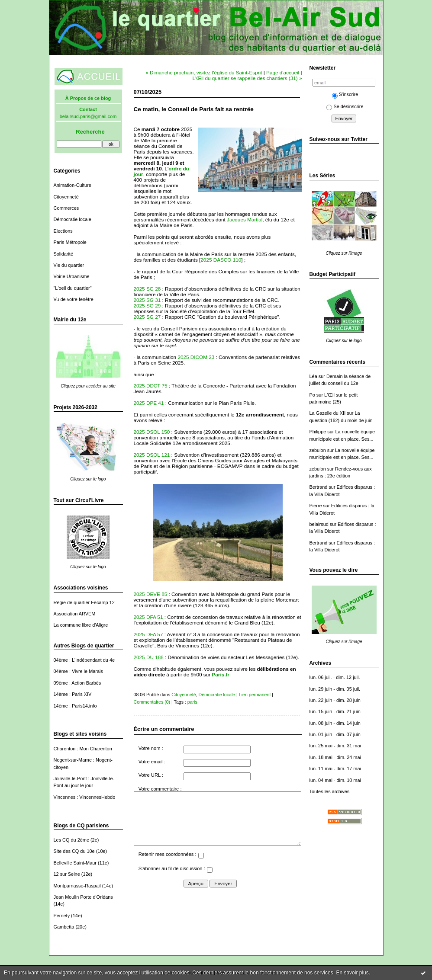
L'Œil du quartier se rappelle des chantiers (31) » (247, 78)
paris (192, 702)
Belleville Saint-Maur (75, 863)
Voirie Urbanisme (72, 276)
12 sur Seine (67, 874)
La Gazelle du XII (328, 413)
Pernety (62, 916)
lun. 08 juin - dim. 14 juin (335, 723)
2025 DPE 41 (149, 403)
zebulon (318, 450)
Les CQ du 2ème (71, 840)
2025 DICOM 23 (196, 357)
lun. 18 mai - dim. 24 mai (335, 757)
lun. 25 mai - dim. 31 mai (335, 746)
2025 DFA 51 (148, 617)
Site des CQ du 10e (74, 851)
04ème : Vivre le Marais (78, 671)
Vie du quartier (69, 265)
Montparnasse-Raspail (77, 886)
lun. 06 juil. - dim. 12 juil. (335, 677)
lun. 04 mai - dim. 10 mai (335, 780)
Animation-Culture (73, 185)
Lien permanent (255, 695)
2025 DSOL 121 (152, 455)
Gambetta (64, 927)
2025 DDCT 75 (151, 386)
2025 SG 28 (147, 289)
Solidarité (63, 254)
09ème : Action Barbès (77, 683)
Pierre (316, 506)
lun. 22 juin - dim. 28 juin (335, 700)
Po (312, 395)
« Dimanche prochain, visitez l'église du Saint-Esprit (204, 72)
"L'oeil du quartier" (73, 288)
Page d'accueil (283, 72)
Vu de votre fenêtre (74, 299)
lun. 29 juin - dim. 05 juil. (335, 689)
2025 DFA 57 (148, 634)
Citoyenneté (66, 197)
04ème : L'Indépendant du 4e (84, 660)
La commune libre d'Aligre (81, 625)
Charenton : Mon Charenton (83, 749)
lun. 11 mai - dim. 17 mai (335, 769)
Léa (313, 376)
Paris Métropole (70, 242)
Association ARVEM (75, 614)
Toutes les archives (330, 791)
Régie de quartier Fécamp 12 (84, 602)
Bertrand (319, 487)
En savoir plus (352, 973)
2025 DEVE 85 (151, 594)
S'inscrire (345, 94)
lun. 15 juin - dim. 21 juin (335, 711)
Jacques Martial (245, 219)
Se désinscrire (345, 106)
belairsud (319, 524)
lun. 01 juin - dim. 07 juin (335, 734)
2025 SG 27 (147, 317)
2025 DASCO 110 (221, 260)
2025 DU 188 (149, 657)
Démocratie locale (73, 219)
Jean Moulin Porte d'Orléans (83, 897)
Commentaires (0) (152, 702)
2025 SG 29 (147, 306)
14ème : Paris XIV (73, 694)
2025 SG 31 (147, 300)
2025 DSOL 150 (152, 432)
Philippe (318, 432)
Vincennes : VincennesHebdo (85, 797)
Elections (63, 231)
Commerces (66, 208)
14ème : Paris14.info (75, 706)
